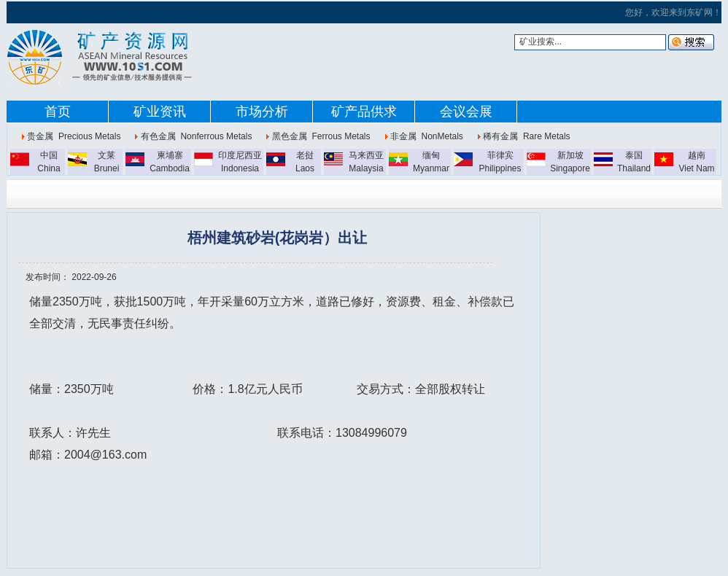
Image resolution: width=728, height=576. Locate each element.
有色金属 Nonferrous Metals (197, 136)
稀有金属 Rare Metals (526, 136)
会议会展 (466, 112)
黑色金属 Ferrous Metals (321, 136)
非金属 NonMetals (427, 136)
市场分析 (262, 112)
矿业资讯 (160, 112)
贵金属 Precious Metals (74, 136)
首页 (58, 112)
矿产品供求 (364, 112)
